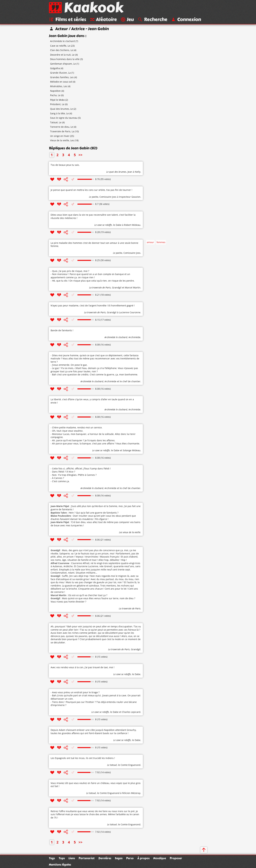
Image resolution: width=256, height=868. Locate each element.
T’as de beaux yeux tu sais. (65, 165)
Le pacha (94, 197)
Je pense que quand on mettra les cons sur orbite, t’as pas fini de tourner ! (91, 190)
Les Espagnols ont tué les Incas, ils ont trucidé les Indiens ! (83, 758)
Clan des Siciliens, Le (62, 50)
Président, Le (57, 105)
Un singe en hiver (60, 136)
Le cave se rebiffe (103, 225)
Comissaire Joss (108, 197)
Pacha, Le (55, 96)
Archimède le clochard (62, 41)
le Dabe (117, 225)
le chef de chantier (130, 382)
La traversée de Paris (100, 288)
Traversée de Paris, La (62, 132)
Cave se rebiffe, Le (60, 46)
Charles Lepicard (131, 712)
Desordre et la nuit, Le (62, 55)
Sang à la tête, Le (59, 114)
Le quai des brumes (116, 172)
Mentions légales (60, 865)
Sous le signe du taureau (64, 118)
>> (80, 155)
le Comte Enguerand (129, 765)
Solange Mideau (132, 451)
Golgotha (55, 68)
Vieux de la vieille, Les (62, 141)
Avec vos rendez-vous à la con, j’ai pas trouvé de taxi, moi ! (83, 668)
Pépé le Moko (57, 100)
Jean (130, 172)
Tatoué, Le (56, 123)
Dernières (105, 858)
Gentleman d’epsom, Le (63, 64)
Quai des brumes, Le (61, 109)
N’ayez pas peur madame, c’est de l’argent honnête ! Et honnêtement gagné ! (93, 306)
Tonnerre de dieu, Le (62, 127)
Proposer (176, 858)
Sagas (119, 858)
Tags (52, 858)
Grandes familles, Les (62, 78)
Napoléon (55, 91)
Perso (130, 858)
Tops (62, 858)
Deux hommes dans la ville (65, 59)
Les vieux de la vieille (130, 533)
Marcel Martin (133, 288)
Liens (72, 858)
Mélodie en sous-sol (61, 82)
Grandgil (117, 288)
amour (150, 243)
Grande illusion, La (60, 73)
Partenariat (87, 858)
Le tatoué (112, 765)
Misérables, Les (59, 87)
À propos (143, 858)
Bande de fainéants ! (62, 331)
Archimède (134, 338)
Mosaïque (160, 858)
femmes (161, 243)
